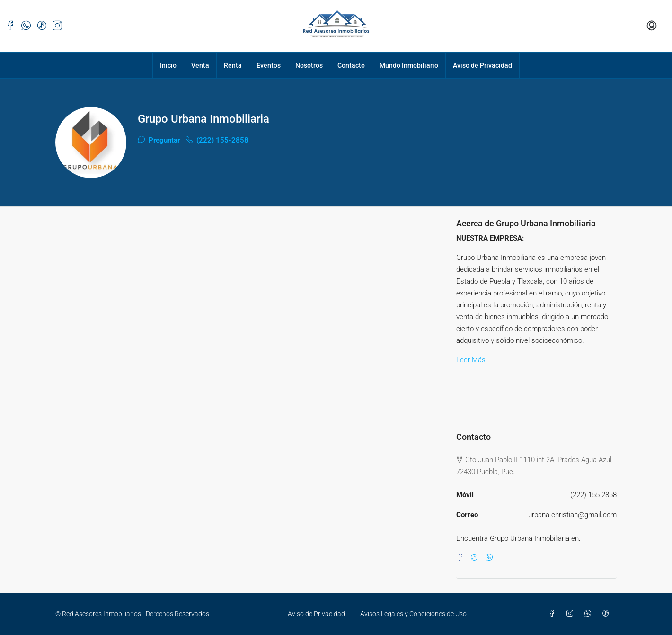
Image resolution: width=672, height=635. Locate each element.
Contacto (351, 65)
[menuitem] (652, 26)
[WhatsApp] (491, 558)
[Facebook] (462, 558)
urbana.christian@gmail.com (572, 515)
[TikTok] (476, 558)
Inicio (168, 65)
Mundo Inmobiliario (409, 65)
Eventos (269, 65)
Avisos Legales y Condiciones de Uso (413, 614)
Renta (233, 65)
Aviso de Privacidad (482, 65)
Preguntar (159, 140)
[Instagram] (572, 614)
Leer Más (471, 360)
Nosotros (309, 65)
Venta (200, 65)
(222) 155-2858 (217, 140)
